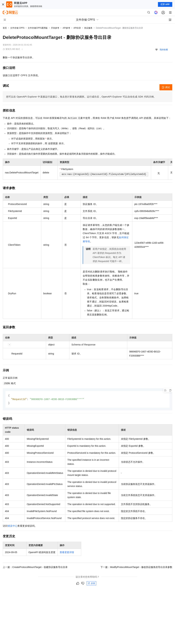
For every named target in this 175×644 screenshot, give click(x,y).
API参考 (66, 28)
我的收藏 (164, 50)
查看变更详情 (67, 553)
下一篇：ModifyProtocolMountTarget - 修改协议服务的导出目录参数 (136, 568)
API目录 (77, 28)
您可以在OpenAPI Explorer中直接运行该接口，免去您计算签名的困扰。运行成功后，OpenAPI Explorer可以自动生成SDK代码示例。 (81, 97)
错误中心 (13, 526)
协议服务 (88, 28)
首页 (5, 28)
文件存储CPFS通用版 (38, 28)
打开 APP (165, 4)
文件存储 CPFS (17, 28)
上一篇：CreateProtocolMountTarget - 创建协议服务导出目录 (35, 568)
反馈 (91, 584)
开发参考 (55, 28)
